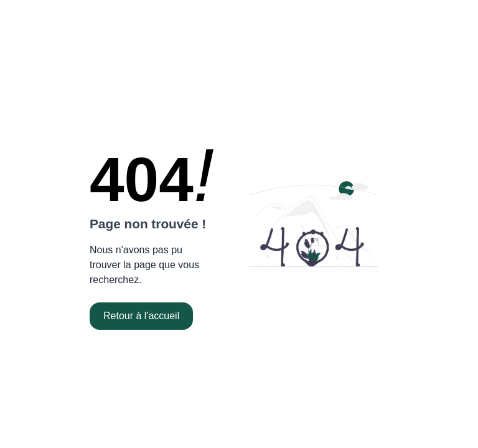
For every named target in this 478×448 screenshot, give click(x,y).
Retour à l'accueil (141, 316)
